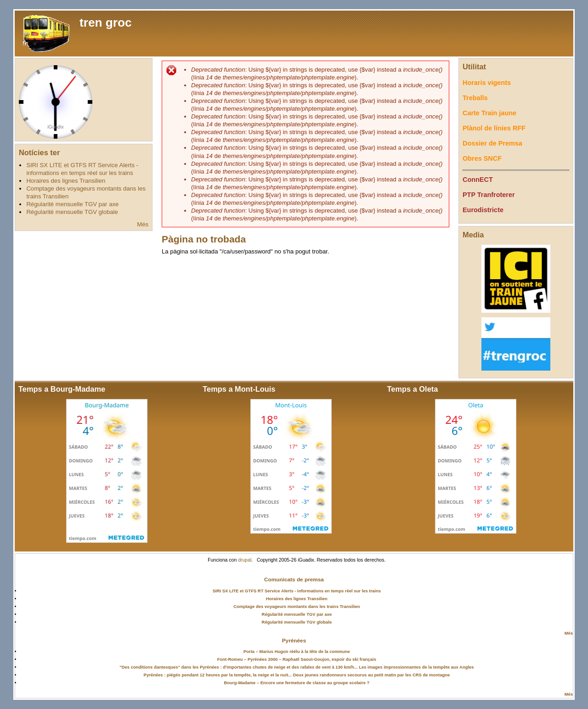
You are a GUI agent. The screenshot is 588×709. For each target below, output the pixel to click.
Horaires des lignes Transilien (66, 181)
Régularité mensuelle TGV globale (72, 212)
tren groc (106, 23)
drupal (245, 560)
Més (143, 224)
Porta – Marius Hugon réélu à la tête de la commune (297, 651)
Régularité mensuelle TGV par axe (72, 204)
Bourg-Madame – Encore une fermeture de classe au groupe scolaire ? (297, 683)
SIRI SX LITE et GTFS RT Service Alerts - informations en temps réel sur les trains (297, 591)
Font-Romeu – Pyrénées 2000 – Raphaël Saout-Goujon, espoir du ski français (297, 659)
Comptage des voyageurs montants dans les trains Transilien (297, 606)
